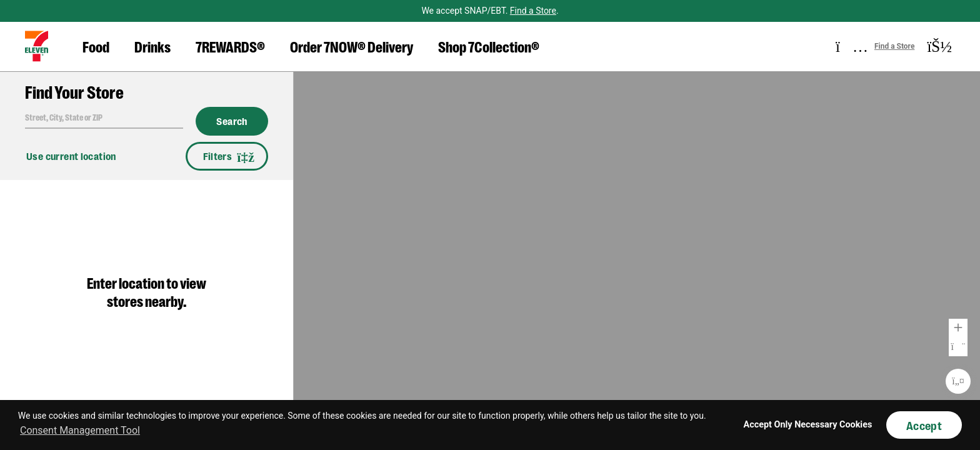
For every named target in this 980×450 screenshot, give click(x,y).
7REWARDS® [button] (230, 46)
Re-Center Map (958, 381)
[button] (37, 46)
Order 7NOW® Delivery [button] (352, 46)
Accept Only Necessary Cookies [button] (808, 425)
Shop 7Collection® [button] (489, 46)
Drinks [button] (152, 46)
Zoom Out (958, 347)
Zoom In (958, 328)
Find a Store (533, 11)
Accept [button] (924, 425)
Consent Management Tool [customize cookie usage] (80, 430)
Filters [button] (227, 156)
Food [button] (96, 46)
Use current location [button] (71, 156)
